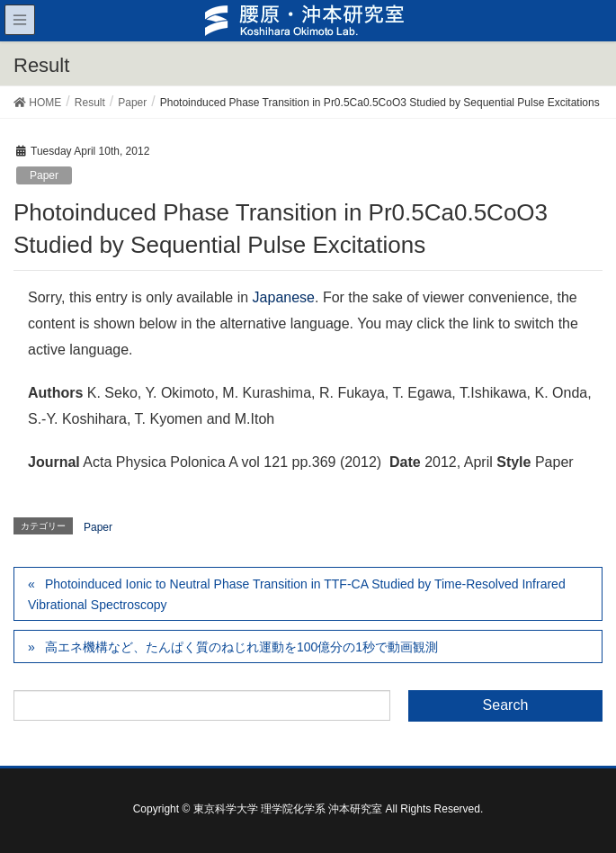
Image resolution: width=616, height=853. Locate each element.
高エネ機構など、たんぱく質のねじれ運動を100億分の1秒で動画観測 (241, 647)
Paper (44, 175)
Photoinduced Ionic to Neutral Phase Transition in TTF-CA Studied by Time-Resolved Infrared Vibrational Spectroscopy (297, 594)
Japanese (284, 297)
